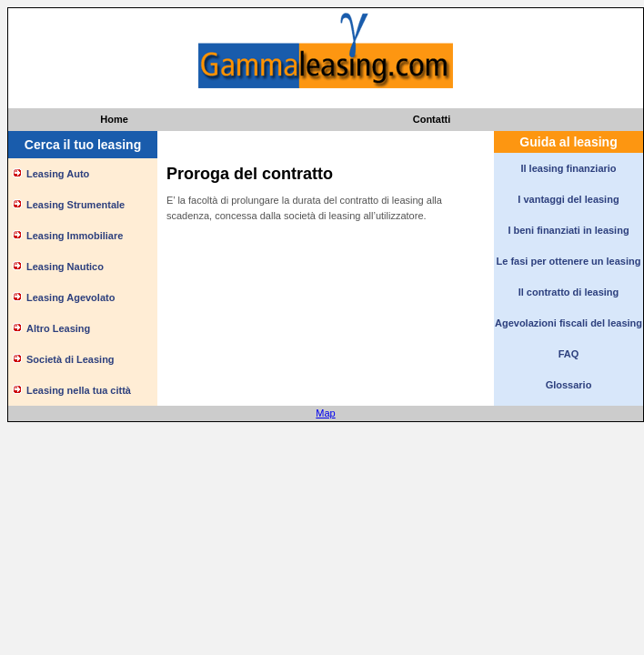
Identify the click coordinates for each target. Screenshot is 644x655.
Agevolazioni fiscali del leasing (569, 323)
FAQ (569, 354)
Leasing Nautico (65, 267)
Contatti (432, 119)
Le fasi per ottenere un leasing (569, 261)
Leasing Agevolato (70, 297)
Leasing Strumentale (75, 205)
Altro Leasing (58, 328)
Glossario (569, 385)
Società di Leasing (70, 359)
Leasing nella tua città (79, 390)
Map (325, 413)
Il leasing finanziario (568, 168)
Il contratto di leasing (569, 292)
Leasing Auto (58, 174)
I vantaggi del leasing (568, 199)
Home (114, 119)
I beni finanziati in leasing (568, 230)
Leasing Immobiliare (75, 236)
